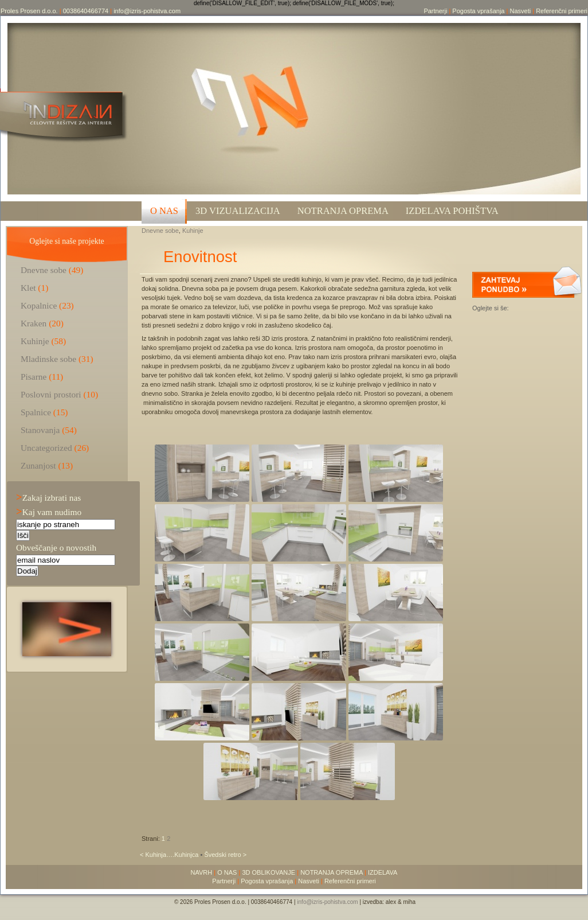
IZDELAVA (383, 872)
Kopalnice (39, 305)
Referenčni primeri (562, 11)
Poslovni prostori (51, 394)
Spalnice (36, 412)
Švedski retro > (225, 855)
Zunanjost (38, 465)
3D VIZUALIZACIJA (238, 211)
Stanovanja (40, 430)
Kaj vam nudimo (49, 512)
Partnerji (435, 11)
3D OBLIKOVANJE (268, 872)
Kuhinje (193, 231)
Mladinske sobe (48, 359)
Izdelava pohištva (452, 211)
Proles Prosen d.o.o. (29, 11)
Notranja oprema (343, 211)
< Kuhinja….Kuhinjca (170, 855)
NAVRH (202, 872)
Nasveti (520, 11)
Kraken (34, 323)
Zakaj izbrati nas (48, 498)
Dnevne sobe (160, 231)
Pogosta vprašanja (478, 11)
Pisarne (34, 377)
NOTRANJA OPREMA (332, 872)
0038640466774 (86, 11)
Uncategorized (46, 448)
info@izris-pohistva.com (147, 11)
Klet (28, 288)
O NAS (164, 211)
